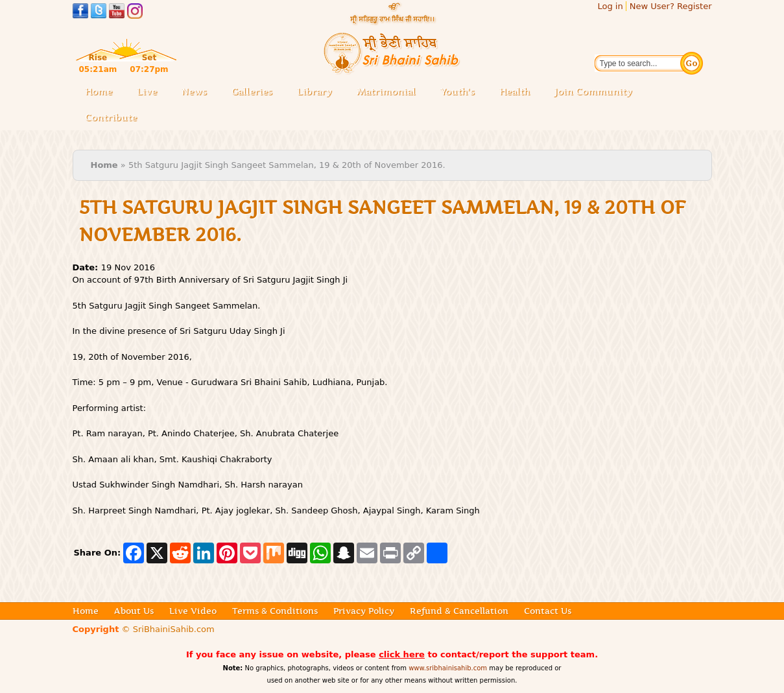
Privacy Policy (364, 611)
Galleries (256, 92)
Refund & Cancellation (459, 611)
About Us (134, 611)
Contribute (115, 118)
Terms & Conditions (275, 611)
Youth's (457, 91)
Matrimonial (386, 91)
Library (318, 92)
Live (151, 92)
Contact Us (548, 611)
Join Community (593, 91)
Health (515, 91)
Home (99, 91)
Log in (610, 6)
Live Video (193, 611)
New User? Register (671, 6)
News (194, 91)
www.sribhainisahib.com (448, 668)
